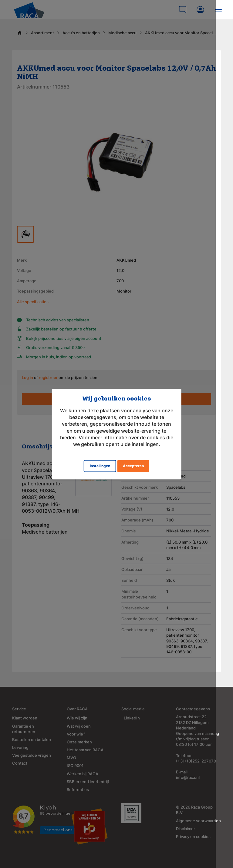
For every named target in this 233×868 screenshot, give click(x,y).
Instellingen (100, 466)
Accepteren (133, 466)
